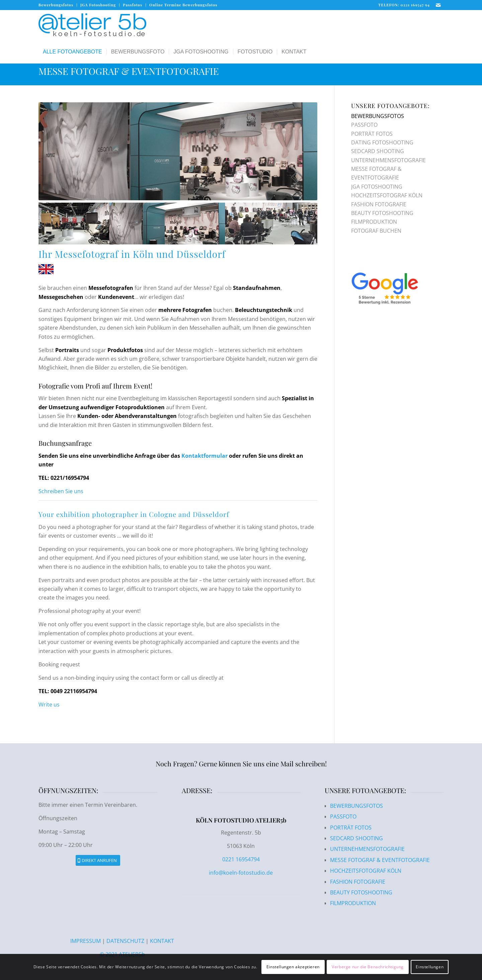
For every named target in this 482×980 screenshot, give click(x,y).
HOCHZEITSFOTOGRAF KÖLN (387, 195)
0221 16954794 (241, 859)
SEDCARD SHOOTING (378, 151)
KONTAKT (162, 941)
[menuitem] (58, 5)
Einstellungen (430, 967)
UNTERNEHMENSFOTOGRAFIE (388, 160)
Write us (49, 704)
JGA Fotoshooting (98, 5)
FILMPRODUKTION (374, 222)
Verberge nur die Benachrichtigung (368, 967)
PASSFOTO (364, 125)
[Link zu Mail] (438, 5)
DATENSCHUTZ (125, 941)
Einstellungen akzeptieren (293, 967)
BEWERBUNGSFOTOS (378, 116)
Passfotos (133, 5)
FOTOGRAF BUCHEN (376, 231)
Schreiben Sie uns (61, 491)
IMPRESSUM (86, 941)
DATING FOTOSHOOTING (382, 142)
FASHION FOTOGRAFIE (379, 204)
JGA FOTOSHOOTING (377, 187)
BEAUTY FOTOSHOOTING (382, 213)
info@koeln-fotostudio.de (241, 873)
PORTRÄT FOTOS (372, 134)
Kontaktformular (205, 456)
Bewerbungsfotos (56, 5)
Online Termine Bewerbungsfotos (183, 5)
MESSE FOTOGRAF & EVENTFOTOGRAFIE (129, 71)
